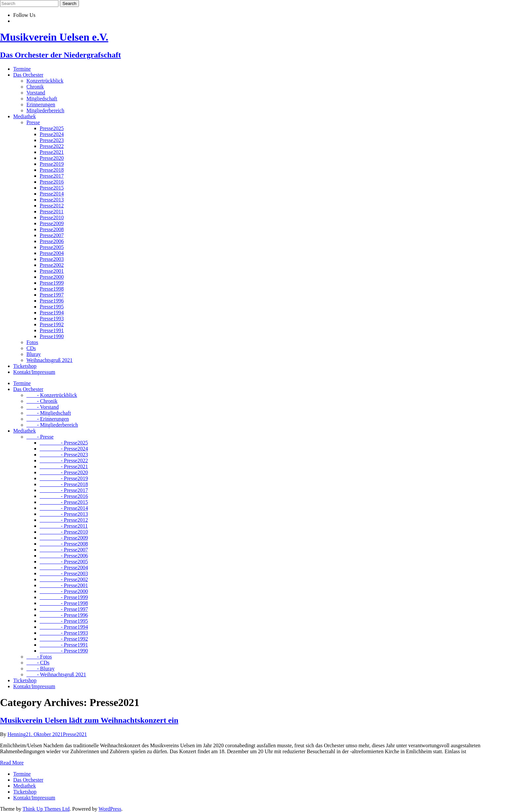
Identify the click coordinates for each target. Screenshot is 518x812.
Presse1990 (52, 336)
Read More (12, 763)
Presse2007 (52, 235)
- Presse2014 (64, 508)
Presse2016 (52, 182)
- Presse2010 (64, 532)
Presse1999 (52, 283)
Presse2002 (52, 265)
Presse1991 (52, 330)
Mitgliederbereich (45, 110)
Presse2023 (52, 140)
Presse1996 (52, 301)
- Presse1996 (64, 615)
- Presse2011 (64, 526)
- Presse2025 (64, 443)
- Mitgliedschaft (49, 413)
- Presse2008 (64, 544)
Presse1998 (52, 289)
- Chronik (42, 401)
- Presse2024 (64, 449)
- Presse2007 (64, 550)
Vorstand (36, 93)
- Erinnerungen (48, 419)
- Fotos (39, 657)
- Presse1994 (64, 627)
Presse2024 (52, 134)
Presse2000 (52, 277)
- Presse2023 (64, 455)
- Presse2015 (64, 502)
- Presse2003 (64, 573)
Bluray (34, 354)
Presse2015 (52, 188)
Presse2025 (52, 128)
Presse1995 (52, 307)
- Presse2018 (64, 484)
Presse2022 (52, 146)
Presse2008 (52, 229)
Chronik (35, 87)
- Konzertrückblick (52, 395)
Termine (22, 69)
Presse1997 (52, 295)
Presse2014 (52, 194)
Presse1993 (52, 318)
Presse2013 (52, 200)
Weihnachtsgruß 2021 (50, 360)
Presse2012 (52, 206)
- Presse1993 (64, 633)
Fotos (32, 342)
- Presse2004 (64, 567)
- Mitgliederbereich (52, 425)
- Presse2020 (64, 472)
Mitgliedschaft (42, 99)
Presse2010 (52, 217)
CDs (31, 348)
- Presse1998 (64, 603)
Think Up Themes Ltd (46, 809)
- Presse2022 (64, 460)
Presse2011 (52, 212)
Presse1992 (52, 324)
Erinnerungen (41, 105)
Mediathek (24, 116)
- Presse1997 (64, 609)
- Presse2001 (64, 585)
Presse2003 (52, 259)
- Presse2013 (64, 514)
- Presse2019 (64, 478)
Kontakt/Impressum (34, 372)
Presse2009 (52, 223)
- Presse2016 (64, 496)
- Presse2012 (64, 520)
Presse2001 (52, 271)
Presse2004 (52, 253)
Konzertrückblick (45, 81)
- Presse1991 (64, 645)
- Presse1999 (64, 597)
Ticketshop (25, 366)
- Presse (40, 437)
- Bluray (40, 669)
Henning (17, 734)
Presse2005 (52, 247)
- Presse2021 (64, 466)
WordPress (110, 809)
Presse (33, 122)
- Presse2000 (64, 591)
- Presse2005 (64, 562)
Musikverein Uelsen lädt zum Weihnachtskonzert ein (89, 720)
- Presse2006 (64, 556)
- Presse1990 (64, 651)
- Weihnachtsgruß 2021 (56, 674)
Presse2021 (52, 152)
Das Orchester (28, 75)
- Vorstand (43, 407)
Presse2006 (52, 241)
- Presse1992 (64, 639)
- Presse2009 (64, 538)
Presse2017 (52, 176)
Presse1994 (52, 313)
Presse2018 (52, 170)
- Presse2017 (64, 490)
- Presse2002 (64, 579)
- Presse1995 (64, 621)
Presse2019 (52, 164)
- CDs (38, 663)
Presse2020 (52, 158)
